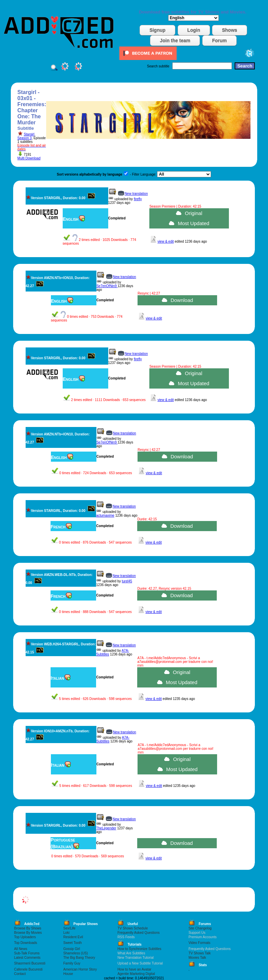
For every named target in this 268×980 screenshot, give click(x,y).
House (68, 974)
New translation (136, 194)
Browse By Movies (28, 933)
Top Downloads (26, 943)
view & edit (166, 241)
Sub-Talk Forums (27, 953)
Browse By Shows (28, 928)
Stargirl (29, 134)
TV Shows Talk (200, 953)
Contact (20, 974)
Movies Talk (197, 958)
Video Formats (199, 943)
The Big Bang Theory (79, 958)
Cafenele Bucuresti (28, 969)
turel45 (127, 581)
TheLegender (106, 828)
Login (194, 30)
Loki (66, 933)
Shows (229, 30)
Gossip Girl (72, 949)
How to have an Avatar (134, 969)
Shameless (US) (76, 953)
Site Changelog (200, 928)
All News (21, 949)
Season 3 (25, 138)
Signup (157, 30)
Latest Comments (27, 958)
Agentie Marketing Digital (136, 974)
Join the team (175, 40)
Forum (219, 40)
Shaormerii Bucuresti (30, 963)
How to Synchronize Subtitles (139, 949)
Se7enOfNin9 (107, 286)
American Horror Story (80, 969)
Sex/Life (69, 928)
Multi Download (29, 158)
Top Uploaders (25, 937)
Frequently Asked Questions (138, 933)
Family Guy (72, 963)
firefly (138, 199)
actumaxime (105, 515)
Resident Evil (73, 937)
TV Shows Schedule (132, 928)
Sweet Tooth (73, 943)
